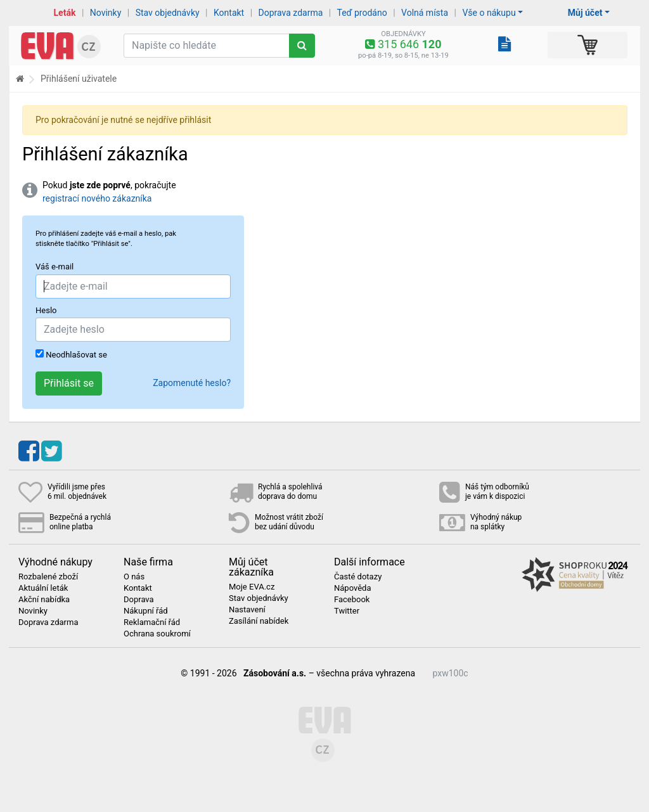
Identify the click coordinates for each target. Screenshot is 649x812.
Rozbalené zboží (48, 577)
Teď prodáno (362, 13)
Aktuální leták (43, 588)
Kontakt (229, 13)
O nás (134, 577)
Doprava (139, 600)
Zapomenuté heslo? (192, 383)
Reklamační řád (152, 622)
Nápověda (352, 588)
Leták (65, 13)
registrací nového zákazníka (97, 198)
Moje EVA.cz (252, 587)
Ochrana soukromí (157, 634)
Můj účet (585, 13)
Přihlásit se (69, 383)
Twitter (347, 611)
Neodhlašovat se (71, 354)
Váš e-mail (55, 267)
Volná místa (425, 13)
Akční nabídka (44, 600)
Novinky (106, 13)
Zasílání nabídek (259, 621)
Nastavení (247, 610)
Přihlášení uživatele (79, 79)
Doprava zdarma (291, 13)
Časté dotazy (358, 577)
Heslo (46, 310)
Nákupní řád (146, 611)
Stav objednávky (168, 13)
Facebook (352, 600)
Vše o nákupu (489, 13)
